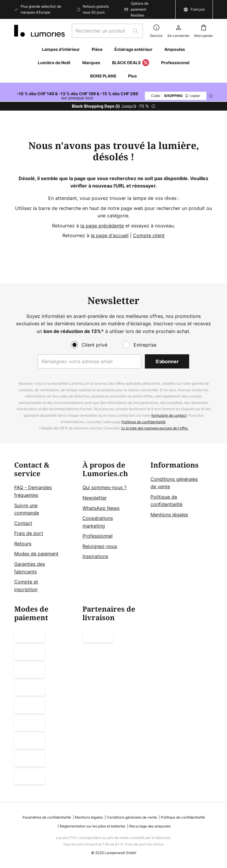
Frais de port (29, 533)
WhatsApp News (101, 508)
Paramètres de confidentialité (47, 817)
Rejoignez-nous (100, 546)
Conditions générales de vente (132, 817)
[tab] (45, 527)
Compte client (149, 235)
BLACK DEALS (131, 63)
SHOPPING (176, 96)
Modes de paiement (36, 554)
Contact (23, 523)
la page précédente (102, 226)
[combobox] (107, 31)
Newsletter (95, 498)
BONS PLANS (103, 76)
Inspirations (95, 556)
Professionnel (98, 536)
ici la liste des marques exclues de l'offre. (155, 428)
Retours (23, 544)
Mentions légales (169, 515)
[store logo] (39, 31)
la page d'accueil (110, 235)
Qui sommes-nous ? (104, 487)
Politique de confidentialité (144, 422)
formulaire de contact (169, 415)
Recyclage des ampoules (150, 826)
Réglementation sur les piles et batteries (93, 826)
